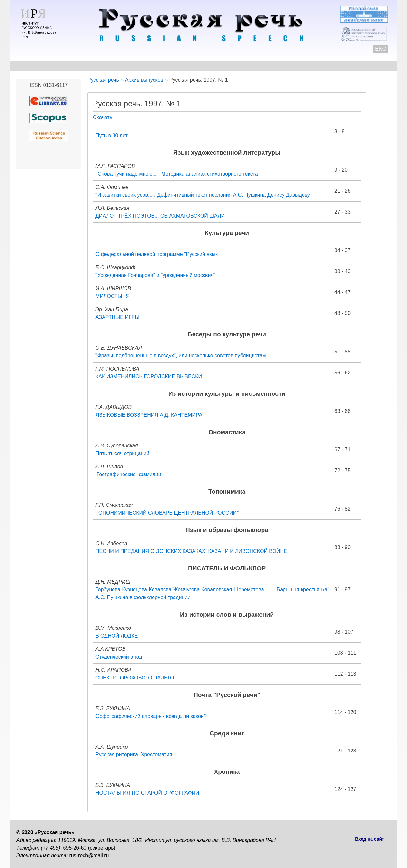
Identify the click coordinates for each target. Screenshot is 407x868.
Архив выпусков (200, 66)
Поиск (354, 66)
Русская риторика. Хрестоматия (134, 755)
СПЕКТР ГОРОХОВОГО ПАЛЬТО (135, 678)
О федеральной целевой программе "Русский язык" (158, 254)
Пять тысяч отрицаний (122, 453)
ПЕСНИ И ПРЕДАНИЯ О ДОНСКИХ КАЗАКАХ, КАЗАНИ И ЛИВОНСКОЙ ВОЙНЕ (191, 551)
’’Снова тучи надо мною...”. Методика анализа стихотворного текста (177, 174)
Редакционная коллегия (265, 66)
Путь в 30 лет (112, 135)
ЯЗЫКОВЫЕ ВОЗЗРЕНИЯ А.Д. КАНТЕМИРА (149, 415)
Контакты (69, 66)
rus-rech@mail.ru (89, 856)
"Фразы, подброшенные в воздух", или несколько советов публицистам (181, 356)
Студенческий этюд (119, 657)
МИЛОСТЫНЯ (113, 296)
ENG (381, 49)
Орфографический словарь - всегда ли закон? (151, 716)
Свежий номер (148, 66)
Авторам (105, 66)
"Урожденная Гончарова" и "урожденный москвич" (155, 275)
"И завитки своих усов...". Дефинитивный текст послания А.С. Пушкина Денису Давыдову (203, 195)
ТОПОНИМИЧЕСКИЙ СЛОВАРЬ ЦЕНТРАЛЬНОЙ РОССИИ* (167, 513)
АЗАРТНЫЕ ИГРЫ (117, 317)
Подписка (321, 66)
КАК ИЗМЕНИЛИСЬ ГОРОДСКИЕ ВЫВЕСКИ (149, 377)
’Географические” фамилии (128, 474)
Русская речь (103, 80)
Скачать (103, 117)
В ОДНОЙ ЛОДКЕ (117, 636)
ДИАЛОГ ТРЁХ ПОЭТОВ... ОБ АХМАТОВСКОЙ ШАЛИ (160, 216)
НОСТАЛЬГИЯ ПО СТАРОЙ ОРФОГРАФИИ (147, 793)
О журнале (30, 66)
